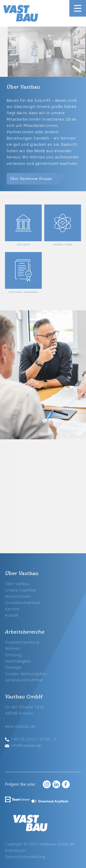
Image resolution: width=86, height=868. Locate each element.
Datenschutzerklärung (25, 856)
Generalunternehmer (24, 680)
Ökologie (13, 667)
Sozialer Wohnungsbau (26, 674)
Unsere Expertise (21, 590)
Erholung (13, 655)
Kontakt (12, 615)
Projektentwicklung (22, 642)
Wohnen (13, 648)
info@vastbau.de (23, 745)
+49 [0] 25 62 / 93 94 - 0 (31, 739)
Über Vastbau (17, 583)
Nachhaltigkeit (18, 661)
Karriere (12, 609)
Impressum (15, 850)
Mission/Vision (18, 596)
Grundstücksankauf (23, 602)
